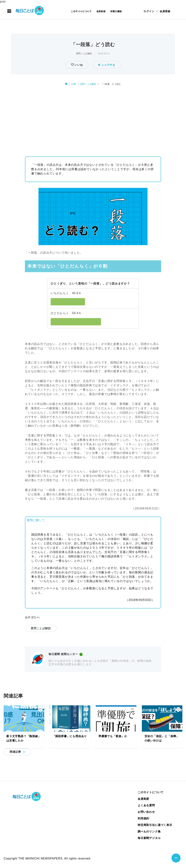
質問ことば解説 (84, 54)
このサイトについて (81, 11)
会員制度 (101, 11)
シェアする (107, 65)
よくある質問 (146, 805)
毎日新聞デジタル (149, 838)
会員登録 (165, 11)
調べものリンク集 (149, 831)
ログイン (149, 11)
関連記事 (15, 752)
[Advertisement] (93, 120)
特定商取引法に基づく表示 (155, 825)
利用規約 (143, 818)
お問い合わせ (146, 812)
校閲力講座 (116, 11)
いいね (78, 65)
